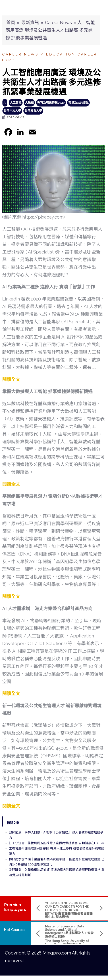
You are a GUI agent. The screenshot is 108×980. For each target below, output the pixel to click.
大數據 (29, 103)
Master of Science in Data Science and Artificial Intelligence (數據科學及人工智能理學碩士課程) (69, 931)
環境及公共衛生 (78, 103)
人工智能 (16, 103)
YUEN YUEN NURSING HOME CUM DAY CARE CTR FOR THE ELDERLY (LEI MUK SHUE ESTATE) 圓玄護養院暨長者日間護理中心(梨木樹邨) (69, 910)
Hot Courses (15, 930)
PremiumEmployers (15, 907)
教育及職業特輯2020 (51, 103)
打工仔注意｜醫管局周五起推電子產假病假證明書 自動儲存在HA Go (56, 843)
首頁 (11, 23)
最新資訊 (30, 23)
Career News (58, 23)
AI (5, 103)
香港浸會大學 (33, 111)
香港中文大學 (12, 111)
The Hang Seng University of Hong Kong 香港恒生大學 (67, 943)
